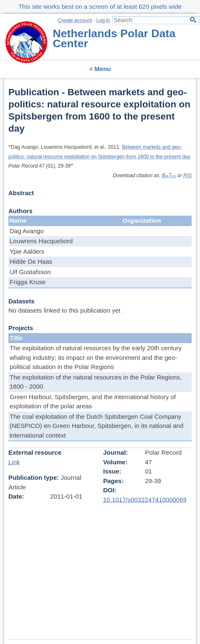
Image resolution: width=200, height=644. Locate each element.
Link (14, 462)
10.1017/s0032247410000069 (145, 500)
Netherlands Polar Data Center (114, 38)
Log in (103, 20)
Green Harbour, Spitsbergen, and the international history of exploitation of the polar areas (93, 402)
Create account (75, 20)
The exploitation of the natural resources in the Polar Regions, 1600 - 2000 (96, 382)
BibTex (169, 176)
